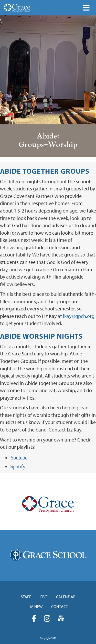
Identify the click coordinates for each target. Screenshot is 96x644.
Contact (60, 606)
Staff (26, 597)
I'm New (36, 606)
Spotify (18, 466)
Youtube (19, 458)
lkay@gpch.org (79, 316)
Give (44, 597)
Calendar (66, 597)
